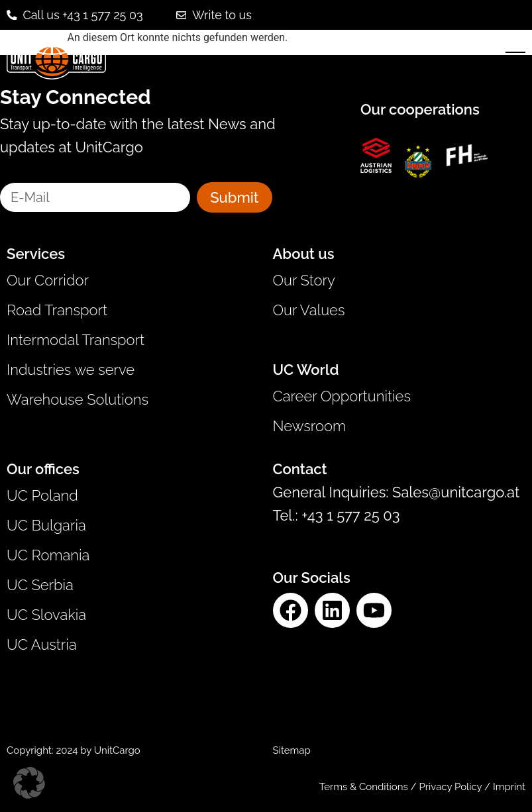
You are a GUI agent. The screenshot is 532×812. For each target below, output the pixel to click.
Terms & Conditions (364, 787)
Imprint (509, 787)
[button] (29, 783)
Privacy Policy (452, 787)
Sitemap (292, 750)
